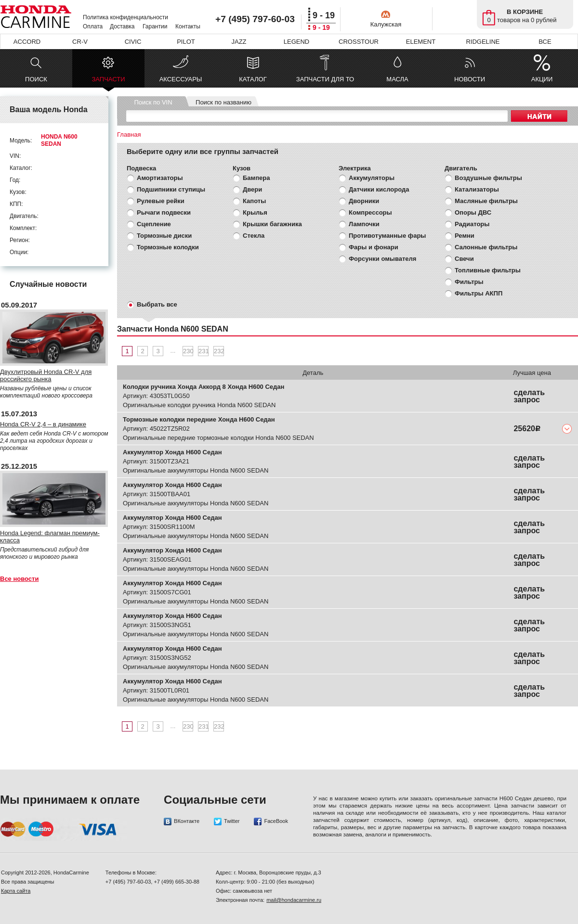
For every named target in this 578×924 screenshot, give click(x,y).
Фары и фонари (374, 247)
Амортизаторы (160, 178)
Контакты (188, 26)
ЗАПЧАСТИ (108, 82)
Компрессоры (370, 212)
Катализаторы (477, 189)
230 (188, 351)
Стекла (254, 236)
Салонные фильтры (486, 247)
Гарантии (155, 26)
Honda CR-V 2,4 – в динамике (43, 424)
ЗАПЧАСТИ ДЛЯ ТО (325, 79)
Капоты (254, 201)
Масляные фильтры (486, 201)
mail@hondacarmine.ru (294, 900)
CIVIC (133, 42)
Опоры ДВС (473, 212)
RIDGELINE (483, 42)
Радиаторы (472, 224)
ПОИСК (36, 79)
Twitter (227, 821)
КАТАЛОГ (253, 79)
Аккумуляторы (372, 178)
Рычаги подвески (164, 212)
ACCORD (27, 42)
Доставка (122, 26)
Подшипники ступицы (171, 189)
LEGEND (296, 42)
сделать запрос (529, 396)
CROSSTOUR (359, 42)
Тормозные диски (164, 236)
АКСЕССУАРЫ (181, 79)
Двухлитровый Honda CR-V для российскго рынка (46, 375)
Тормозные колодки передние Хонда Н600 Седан (199, 419)
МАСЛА (397, 79)
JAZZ (239, 42)
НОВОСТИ (470, 79)
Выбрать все (157, 304)
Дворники (364, 201)
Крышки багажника (272, 224)
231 (204, 351)
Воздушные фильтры (488, 178)
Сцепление (154, 224)
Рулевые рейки (161, 201)
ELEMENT (421, 42)
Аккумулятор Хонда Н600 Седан (172, 452)
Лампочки (364, 224)
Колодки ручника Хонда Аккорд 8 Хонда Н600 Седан (204, 387)
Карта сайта (16, 891)
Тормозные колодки (168, 247)
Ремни (465, 236)
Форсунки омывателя (382, 259)
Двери (252, 189)
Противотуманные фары (387, 236)
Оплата (93, 26)
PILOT (186, 42)
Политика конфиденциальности (125, 17)
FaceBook (271, 821)
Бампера (256, 178)
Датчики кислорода (379, 189)
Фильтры (469, 282)
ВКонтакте (182, 821)
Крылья (255, 212)
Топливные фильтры (488, 270)
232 (219, 351)
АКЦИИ (542, 79)
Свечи (464, 259)
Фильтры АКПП (479, 293)
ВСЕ (545, 42)
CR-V (80, 42)
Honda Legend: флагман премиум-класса (50, 537)
